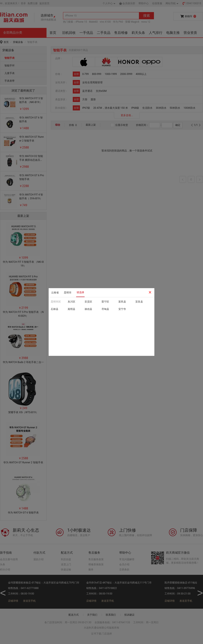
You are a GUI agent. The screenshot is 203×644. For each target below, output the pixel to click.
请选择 (80, 292)
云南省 (55, 293)
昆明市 (68, 293)
